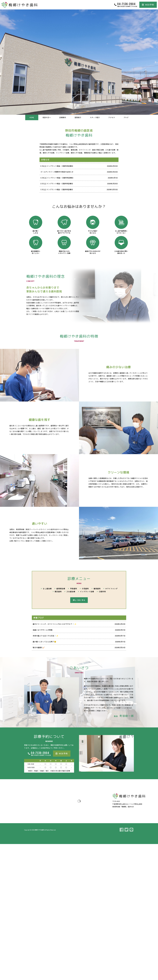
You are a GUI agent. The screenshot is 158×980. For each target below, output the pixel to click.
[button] (2, 62)
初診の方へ (47, 117)
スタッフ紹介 (95, 117)
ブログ (126, 117)
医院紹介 (78, 117)
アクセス (112, 117)
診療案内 (63, 117)
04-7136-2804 (126, 4)
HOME (32, 117)
